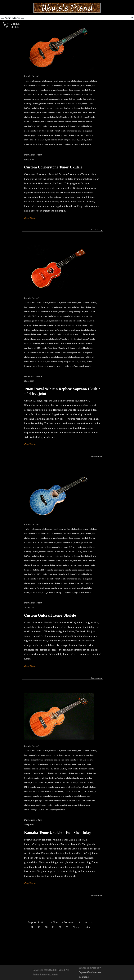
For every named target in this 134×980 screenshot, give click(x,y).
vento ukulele (36, 144)
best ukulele (86, 85)
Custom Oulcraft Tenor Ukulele (50, 615)
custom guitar (80, 94)
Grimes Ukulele (60, 104)
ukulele (82, 140)
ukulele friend (65, 805)
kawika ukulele (84, 108)
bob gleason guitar (77, 90)
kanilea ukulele (71, 108)
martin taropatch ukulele (82, 122)
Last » (87, 927)
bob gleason (64, 90)
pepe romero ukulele (40, 135)
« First (54, 922)
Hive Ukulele (87, 104)
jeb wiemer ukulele (48, 108)
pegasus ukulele (47, 796)
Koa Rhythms (67, 113)
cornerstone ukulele (65, 94)
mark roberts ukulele (62, 122)
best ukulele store (82, 755)
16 (86, 922)
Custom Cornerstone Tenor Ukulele (53, 167)
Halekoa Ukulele (74, 104)
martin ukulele (30, 126)
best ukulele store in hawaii (47, 90)
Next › (76, 927)
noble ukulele (87, 126)
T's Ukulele (41, 140)
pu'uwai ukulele (68, 135)
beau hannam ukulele (87, 81)
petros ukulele (54, 135)
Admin (55, 975)
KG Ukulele (42, 113)
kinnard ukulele (54, 113)
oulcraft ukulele (43, 131)
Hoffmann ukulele (32, 108)
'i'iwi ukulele (29, 81)
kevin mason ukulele (84, 773)
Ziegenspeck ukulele (82, 144)
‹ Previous (68, 922)
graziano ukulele (46, 104)
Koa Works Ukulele (81, 113)
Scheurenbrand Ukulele (85, 135)
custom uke (81, 760)
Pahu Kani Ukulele (58, 131)
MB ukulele (42, 126)
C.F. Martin (36, 94)
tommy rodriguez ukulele (68, 140)
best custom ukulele (32, 85)
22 (60, 927)
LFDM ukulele (47, 122)
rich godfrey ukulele (39, 801)
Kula (45, 782)
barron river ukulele (69, 81)
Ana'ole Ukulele (42, 81)
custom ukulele (44, 99)
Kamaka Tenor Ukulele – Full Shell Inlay (58, 833)
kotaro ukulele (50, 117)
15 (79, 922)
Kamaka (60, 108)
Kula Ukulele (61, 117)
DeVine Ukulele (89, 99)
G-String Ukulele (31, 104)
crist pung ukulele (68, 760)
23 (67, 927)
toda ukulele (52, 140)
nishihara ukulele (73, 126)
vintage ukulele (48, 144)
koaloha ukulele (80, 778)
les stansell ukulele (32, 122)
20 (46, 927)
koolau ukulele (37, 117)
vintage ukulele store (64, 144)
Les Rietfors (72, 117)
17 (92, 922)
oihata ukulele (30, 131)
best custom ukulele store (52, 85)
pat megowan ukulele (75, 131)
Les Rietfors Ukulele (86, 117)
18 (32, 927)
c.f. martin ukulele (49, 94)
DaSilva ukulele (75, 99)
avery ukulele (55, 81)
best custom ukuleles (72, 85)
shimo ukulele (30, 140)
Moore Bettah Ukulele (56, 126)
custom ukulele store (59, 99)
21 (53, 927)
